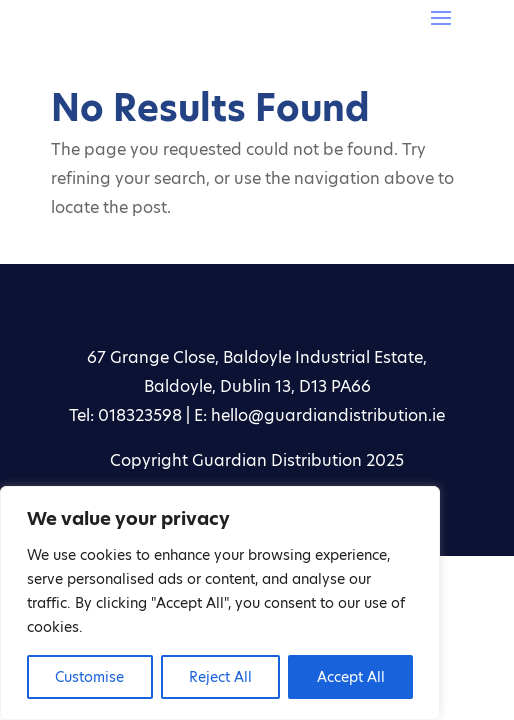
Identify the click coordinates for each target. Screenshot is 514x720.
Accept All (351, 677)
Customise (89, 677)
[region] (220, 603)
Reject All (220, 677)
